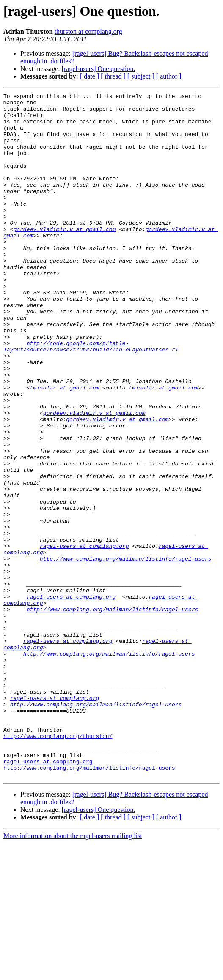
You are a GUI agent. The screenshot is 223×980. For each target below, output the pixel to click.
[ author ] (169, 76)
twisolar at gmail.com (64, 447)
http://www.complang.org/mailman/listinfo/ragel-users (126, 652)
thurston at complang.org (88, 31)
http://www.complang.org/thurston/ (58, 865)
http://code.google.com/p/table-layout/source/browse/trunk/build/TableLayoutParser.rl (91, 397)
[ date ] (89, 76)
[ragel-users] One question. (99, 69)
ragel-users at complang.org (84, 637)
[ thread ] (113, 76)
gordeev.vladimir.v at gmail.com (64, 257)
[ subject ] (141, 76)
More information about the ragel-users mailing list (73, 973)
